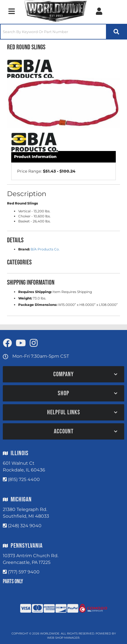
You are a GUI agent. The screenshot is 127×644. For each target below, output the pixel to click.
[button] (63, 32)
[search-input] (53, 32)
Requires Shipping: (35, 292)
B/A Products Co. (45, 249)
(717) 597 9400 (24, 572)
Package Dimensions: (38, 305)
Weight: (25, 298)
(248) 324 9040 (25, 526)
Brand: (24, 249)
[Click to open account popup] (99, 11)
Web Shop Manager (63, 638)
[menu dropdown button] (11, 11)
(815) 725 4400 (24, 479)
